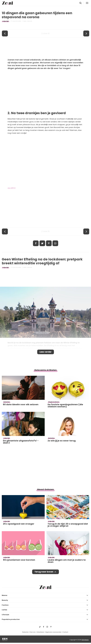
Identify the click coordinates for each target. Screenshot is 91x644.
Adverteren (40, 632)
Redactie (25, 632)
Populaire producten (11, 619)
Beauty (5, 600)
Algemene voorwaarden (53, 632)
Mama (5, 595)
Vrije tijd (6, 21)
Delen (36, 243)
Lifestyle (5, 615)
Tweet (42, 243)
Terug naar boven (44, 572)
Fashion (5, 605)
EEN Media (85, 640)
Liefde (4, 610)
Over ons (33, 632)
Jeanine (30, 21)
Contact (65, 632)
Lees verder (46, 352)
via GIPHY (12, 188)
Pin (49, 243)
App (55, 243)
